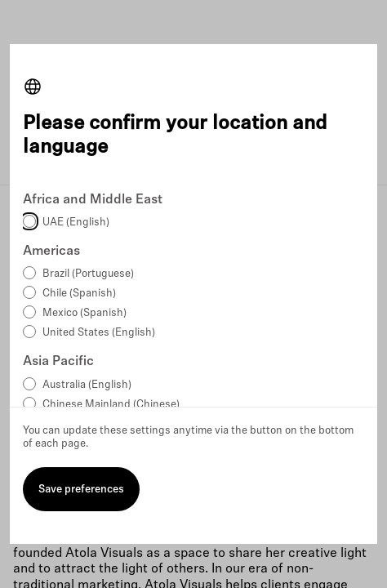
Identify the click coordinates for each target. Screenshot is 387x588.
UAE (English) (76, 223)
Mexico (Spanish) (85, 313)
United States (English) (99, 333)
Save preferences (81, 490)
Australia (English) (87, 385)
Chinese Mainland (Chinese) (111, 405)
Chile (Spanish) (79, 294)
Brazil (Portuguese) (88, 274)
